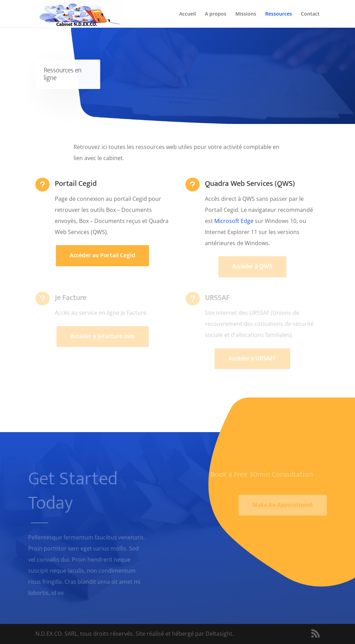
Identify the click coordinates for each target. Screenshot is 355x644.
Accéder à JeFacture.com (103, 337)
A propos (216, 14)
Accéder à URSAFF (252, 359)
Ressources (279, 14)
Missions (246, 14)
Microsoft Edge (234, 221)
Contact (310, 14)
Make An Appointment (286, 505)
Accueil (188, 14)
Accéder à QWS (252, 267)
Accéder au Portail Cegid (102, 256)
